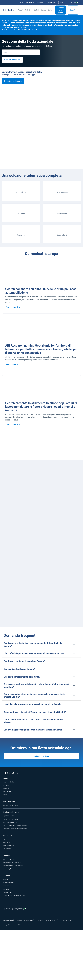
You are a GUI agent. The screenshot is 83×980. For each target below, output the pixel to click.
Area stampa (7, 849)
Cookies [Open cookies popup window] (20, 921)
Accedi (62, 3)
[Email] (21, 52)
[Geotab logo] (8, 10)
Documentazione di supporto (12, 863)
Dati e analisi (8, 791)
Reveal (25, 27)
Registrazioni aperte (13, 81)
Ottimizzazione (62, 193)
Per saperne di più (14, 307)
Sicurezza (21, 214)
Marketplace (52, 3)
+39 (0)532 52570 (23, 30)
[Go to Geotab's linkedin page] (70, 915)
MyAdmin (6, 889)
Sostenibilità (62, 214)
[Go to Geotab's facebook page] (58, 915)
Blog (22, 3)
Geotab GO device (8, 782)
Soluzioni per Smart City (10, 805)
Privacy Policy (9, 920)
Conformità (21, 235)
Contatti (73, 10)
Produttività (21, 192)
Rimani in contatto (8, 892)
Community (31, 3)
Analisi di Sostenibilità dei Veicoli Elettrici (15, 825)
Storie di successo (8, 846)
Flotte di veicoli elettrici (10, 822)
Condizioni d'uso (67, 921)
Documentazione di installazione (13, 866)
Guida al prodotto (8, 859)
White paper (6, 842)
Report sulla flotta (8, 816)
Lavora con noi (8, 883)
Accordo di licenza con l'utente (48, 920)
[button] (41, 645)
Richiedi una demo (61, 10)
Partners (5, 795)
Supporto (41, 3)
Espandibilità (62, 235)
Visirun (16, 27)
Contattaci (36, 30)
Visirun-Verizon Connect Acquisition (14, 895)
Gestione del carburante (10, 819)
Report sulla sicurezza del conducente (15, 829)
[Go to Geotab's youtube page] (76, 915)
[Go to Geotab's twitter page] (64, 915)
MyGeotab (6, 785)
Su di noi (5, 879)
